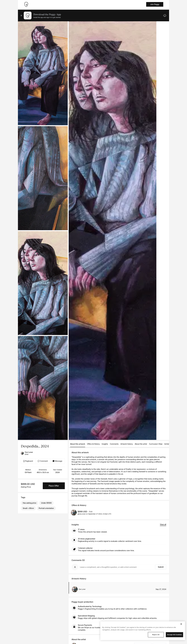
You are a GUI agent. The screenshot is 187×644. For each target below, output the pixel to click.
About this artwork (78, 444)
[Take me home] (26, 4)
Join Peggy (155, 4)
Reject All (156, 635)
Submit (161, 567)
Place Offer (54, 486)
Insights (105, 444)
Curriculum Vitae (156, 444)
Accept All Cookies (174, 635)
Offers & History (93, 444)
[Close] (181, 624)
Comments (114, 444)
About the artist (141, 444)
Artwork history (127, 444)
